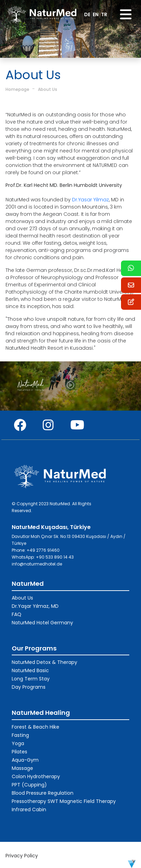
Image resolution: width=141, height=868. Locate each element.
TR (104, 14)
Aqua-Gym (25, 760)
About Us (48, 89)
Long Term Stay (31, 679)
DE (87, 14)
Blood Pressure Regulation (43, 793)
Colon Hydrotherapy (36, 776)
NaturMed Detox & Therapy (44, 662)
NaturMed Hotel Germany (42, 623)
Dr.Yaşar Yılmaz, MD (35, 606)
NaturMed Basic (30, 670)
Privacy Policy (22, 856)
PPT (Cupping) (29, 785)
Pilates (19, 752)
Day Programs (29, 687)
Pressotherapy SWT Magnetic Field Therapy (64, 801)
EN (96, 14)
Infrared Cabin (29, 809)
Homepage (17, 89)
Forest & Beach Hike (36, 727)
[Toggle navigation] (126, 15)
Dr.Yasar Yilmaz (90, 200)
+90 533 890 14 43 (55, 557)
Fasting (20, 735)
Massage (22, 768)
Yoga (18, 743)
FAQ (17, 614)
